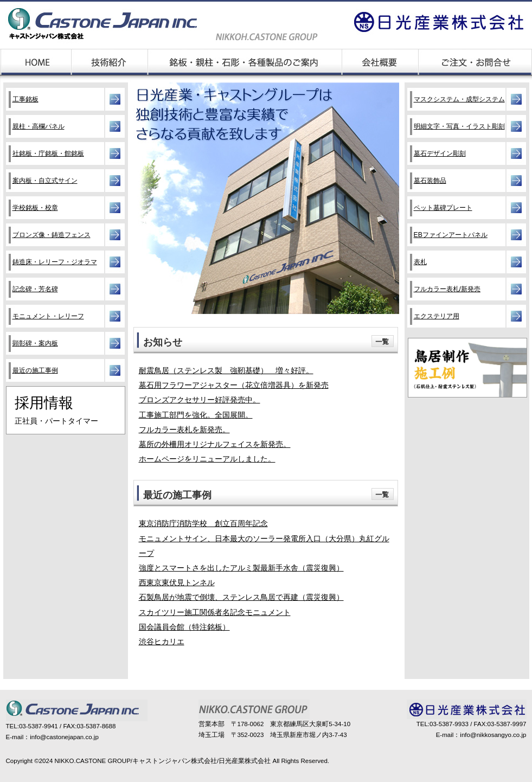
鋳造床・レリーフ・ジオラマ (55, 262)
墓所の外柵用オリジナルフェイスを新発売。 (215, 444)
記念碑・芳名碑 (35, 289)
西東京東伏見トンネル (177, 583)
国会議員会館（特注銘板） (184, 627)
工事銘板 (25, 99)
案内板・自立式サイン (45, 181)
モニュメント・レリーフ (48, 316)
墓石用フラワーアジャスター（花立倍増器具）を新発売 (234, 385)
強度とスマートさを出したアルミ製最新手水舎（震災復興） (241, 568)
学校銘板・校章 (35, 208)
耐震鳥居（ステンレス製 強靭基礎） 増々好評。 (226, 371)
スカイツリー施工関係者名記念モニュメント (215, 613)
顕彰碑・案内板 (35, 343)
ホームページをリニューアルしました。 (207, 459)
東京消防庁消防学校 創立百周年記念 (203, 524)
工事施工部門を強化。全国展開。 (196, 415)
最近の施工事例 (35, 370)
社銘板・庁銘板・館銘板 (48, 153)
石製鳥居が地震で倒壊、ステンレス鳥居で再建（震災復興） (241, 597)
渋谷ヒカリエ (162, 642)
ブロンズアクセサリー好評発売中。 (200, 400)
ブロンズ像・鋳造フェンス (52, 235)
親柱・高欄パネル (39, 126)
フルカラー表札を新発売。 (184, 430)
